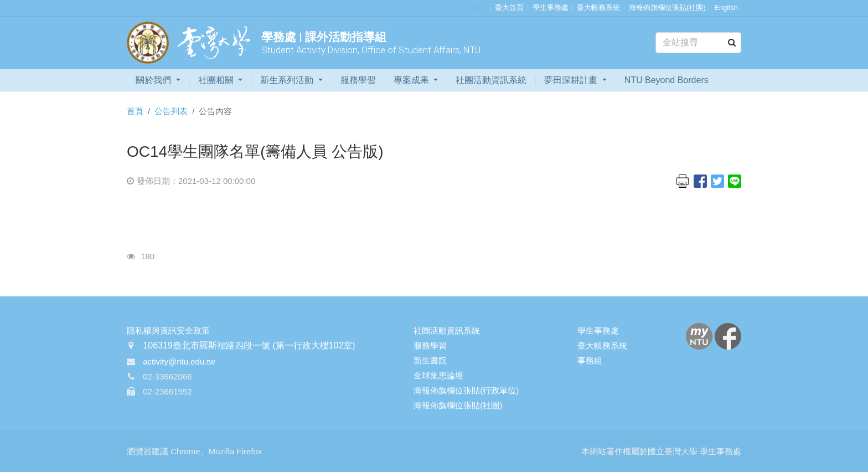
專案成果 (412, 80)
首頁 (135, 111)
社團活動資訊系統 (491, 80)
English (726, 7)
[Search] (698, 43)
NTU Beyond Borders (666, 80)
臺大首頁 (509, 7)
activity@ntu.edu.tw (179, 361)
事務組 (590, 360)
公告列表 (171, 111)
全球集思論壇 (438, 375)
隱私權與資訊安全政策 (168, 330)
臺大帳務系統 (598, 7)
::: (478, 7)
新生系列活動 (288, 80)
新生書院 (430, 360)
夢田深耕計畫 (572, 80)
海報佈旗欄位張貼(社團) (667, 7)
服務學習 (358, 80)
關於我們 (154, 80)
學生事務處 (551, 7)
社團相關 (217, 80)
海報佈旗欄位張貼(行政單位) (466, 390)
